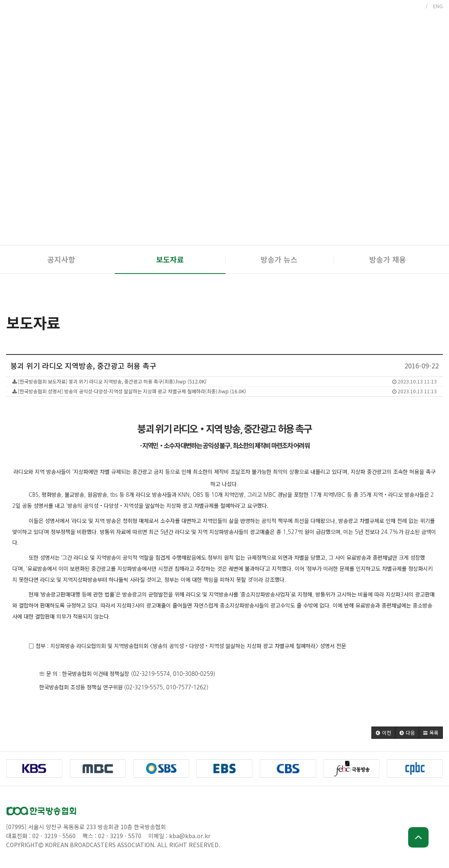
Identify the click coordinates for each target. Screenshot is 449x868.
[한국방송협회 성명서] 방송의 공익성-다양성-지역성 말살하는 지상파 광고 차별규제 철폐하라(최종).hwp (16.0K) (224, 391)
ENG (438, 6)
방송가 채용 (388, 259)
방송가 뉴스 (279, 259)
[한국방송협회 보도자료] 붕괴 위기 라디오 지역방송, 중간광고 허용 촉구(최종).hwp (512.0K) (224, 381)
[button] (383, 733)
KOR (415, 6)
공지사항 (61, 259)
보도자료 (170, 259)
